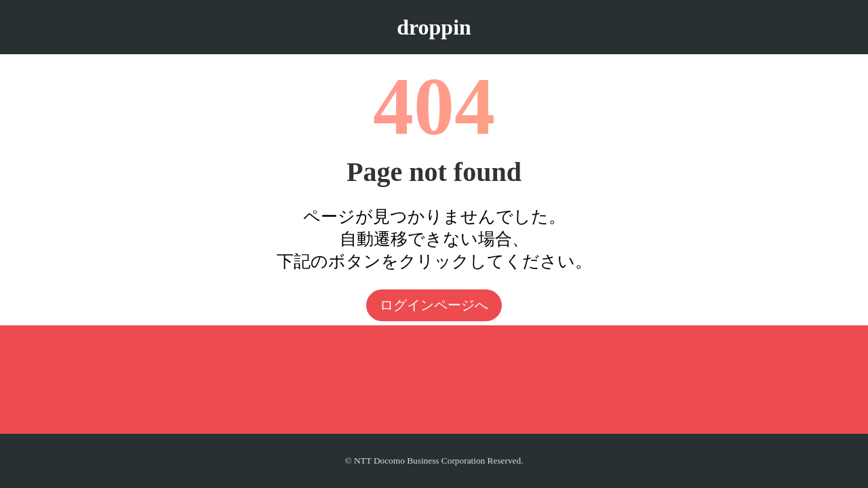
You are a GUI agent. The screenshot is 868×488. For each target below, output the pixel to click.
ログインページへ (434, 305)
